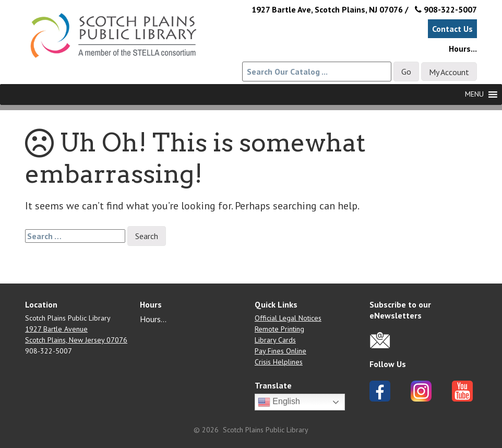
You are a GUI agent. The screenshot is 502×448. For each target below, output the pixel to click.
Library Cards (275, 340)
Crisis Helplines (279, 362)
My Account (449, 72)
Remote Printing (279, 329)
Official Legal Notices (288, 318)
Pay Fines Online (280, 351)
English (279, 402)
